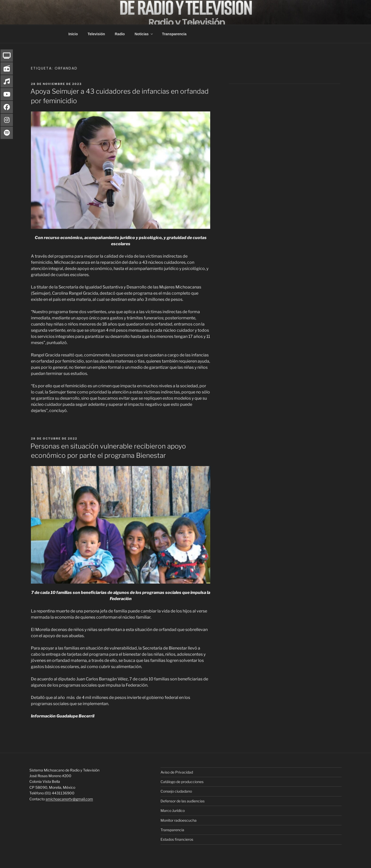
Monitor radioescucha (179, 820)
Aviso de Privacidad (177, 772)
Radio (120, 34)
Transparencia (174, 34)
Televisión (96, 34)
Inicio (73, 34)
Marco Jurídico (173, 810)
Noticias (144, 34)
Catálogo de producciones (182, 782)
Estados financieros (177, 839)
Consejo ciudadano (176, 791)
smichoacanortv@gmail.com (69, 799)
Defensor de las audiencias (183, 801)
